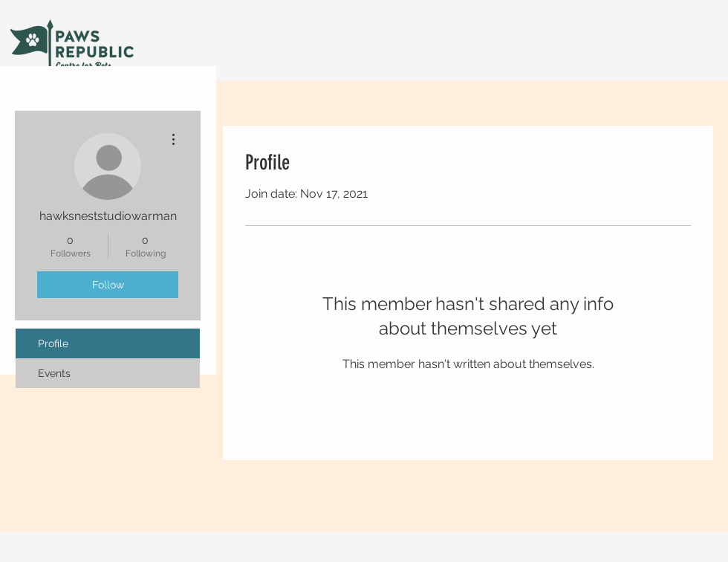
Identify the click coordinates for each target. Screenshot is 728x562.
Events (54, 373)
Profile (53, 343)
